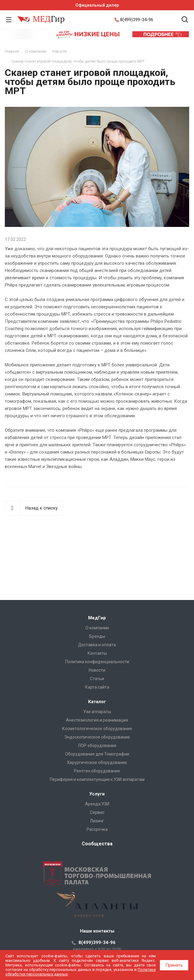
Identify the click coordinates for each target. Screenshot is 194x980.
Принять (174, 965)
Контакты (97, 653)
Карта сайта (97, 687)
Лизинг (97, 821)
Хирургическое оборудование (97, 762)
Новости (97, 670)
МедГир (97, 618)
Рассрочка (97, 829)
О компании (97, 628)
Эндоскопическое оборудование (97, 737)
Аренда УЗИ (97, 804)
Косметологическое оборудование (97, 729)
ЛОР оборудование (97, 746)
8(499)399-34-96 (137, 20)
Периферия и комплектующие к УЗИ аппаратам (97, 779)
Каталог (97, 702)
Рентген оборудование (97, 771)
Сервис (97, 812)
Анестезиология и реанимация (97, 720)
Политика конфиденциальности (97, 662)
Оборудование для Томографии (97, 754)
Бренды (97, 636)
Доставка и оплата (97, 645)
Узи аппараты (97, 712)
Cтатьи (97, 679)
